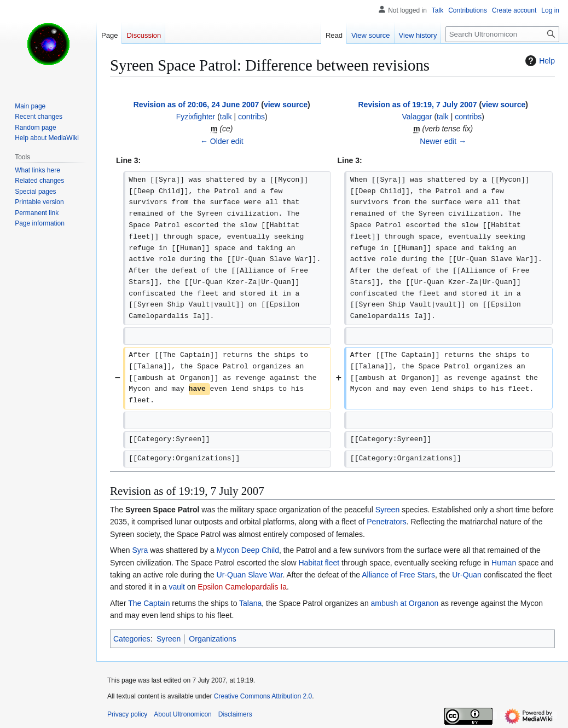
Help (539, 61)
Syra (140, 550)
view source (286, 105)
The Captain (149, 603)
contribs (251, 117)
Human (504, 563)
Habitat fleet (319, 563)
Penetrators (386, 522)
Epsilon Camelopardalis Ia (242, 587)
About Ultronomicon (182, 714)
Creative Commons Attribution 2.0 (263, 696)
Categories (132, 639)
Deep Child (260, 550)
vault (177, 587)
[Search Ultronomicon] (502, 34)
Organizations (212, 639)
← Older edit (222, 141)
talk (226, 117)
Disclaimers (235, 714)
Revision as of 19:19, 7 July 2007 (417, 105)
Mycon (228, 550)
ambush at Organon (405, 603)
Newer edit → (443, 141)
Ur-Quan (467, 575)
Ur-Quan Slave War (250, 575)
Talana (250, 603)
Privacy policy (127, 714)
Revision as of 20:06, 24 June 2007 (196, 105)
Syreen (387, 510)
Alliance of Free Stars (398, 575)
